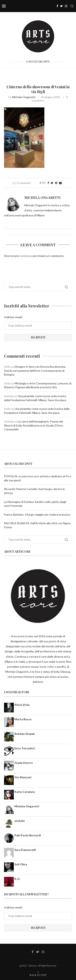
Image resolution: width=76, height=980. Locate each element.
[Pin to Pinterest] (56, 183)
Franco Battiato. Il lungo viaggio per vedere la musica (37, 514)
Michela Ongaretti (24, 97)
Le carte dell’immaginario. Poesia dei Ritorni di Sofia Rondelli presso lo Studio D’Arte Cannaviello (34, 425)
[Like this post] (44, 183)
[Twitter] (62, 6)
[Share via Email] (60, 183)
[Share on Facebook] (48, 183)
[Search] (72, 6)
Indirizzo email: (13, 317)
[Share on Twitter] (52, 183)
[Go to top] (38, 975)
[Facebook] (57, 6)
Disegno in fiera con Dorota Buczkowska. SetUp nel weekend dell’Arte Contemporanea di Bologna (35, 371)
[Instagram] (66, 6)
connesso (26, 256)
